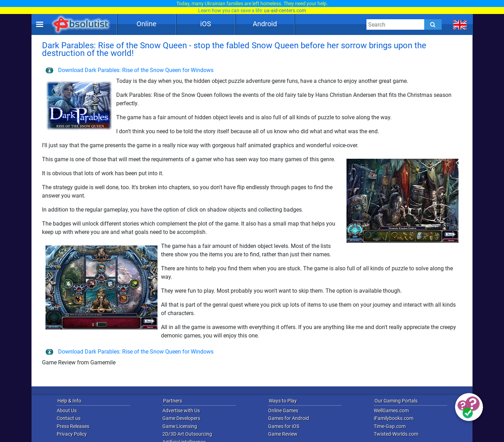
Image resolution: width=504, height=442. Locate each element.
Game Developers (181, 418)
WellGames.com (391, 411)
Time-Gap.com (390, 426)
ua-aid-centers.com (285, 10)
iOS (206, 24)
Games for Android (289, 418)
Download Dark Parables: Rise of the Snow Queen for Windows (129, 70)
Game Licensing (180, 426)
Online (146, 24)
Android (265, 24)
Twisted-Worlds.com (396, 434)
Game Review (283, 434)
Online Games (283, 411)
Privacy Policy (72, 434)
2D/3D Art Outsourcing (187, 434)
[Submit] (433, 24)
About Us (67, 411)
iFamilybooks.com (394, 418)
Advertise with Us (181, 411)
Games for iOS (284, 426)
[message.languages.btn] (460, 24)
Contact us (69, 418)
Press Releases (73, 426)
